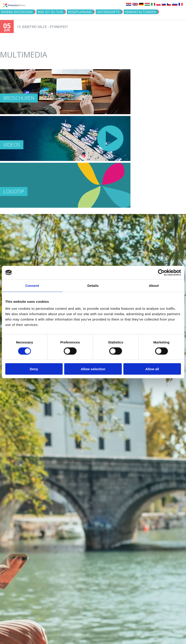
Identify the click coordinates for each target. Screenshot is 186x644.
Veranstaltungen (140, 12)
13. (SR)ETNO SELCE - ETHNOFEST (43, 27)
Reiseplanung (80, 12)
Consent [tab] (32, 285)
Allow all (152, 369)
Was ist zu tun (50, 12)
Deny (34, 369)
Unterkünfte (108, 12)
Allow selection (93, 369)
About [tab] (154, 285)
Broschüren (19, 98)
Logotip (14, 191)
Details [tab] (93, 285)
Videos (12, 145)
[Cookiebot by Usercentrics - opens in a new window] (161, 272)
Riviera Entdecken (17, 12)
